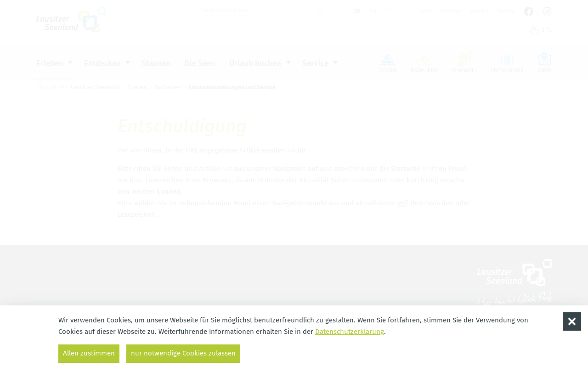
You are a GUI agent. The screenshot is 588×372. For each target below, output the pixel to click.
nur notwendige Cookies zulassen (183, 353)
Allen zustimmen (89, 353)
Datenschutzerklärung (350, 332)
